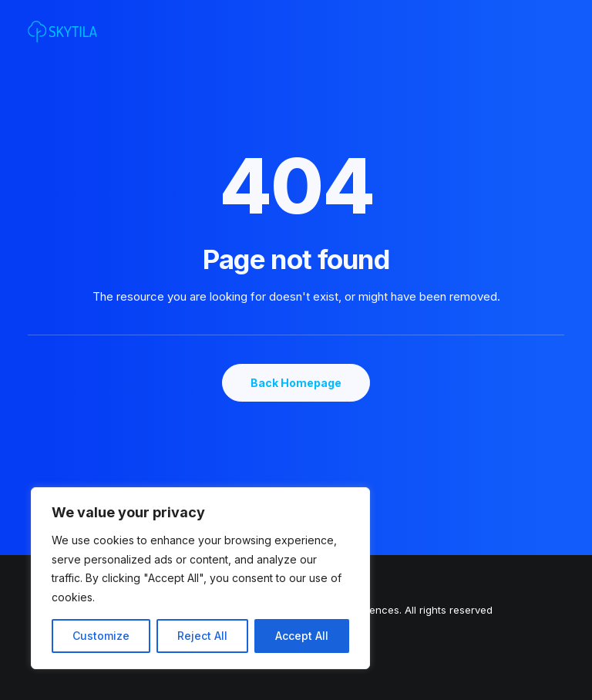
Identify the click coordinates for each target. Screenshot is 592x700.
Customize (101, 636)
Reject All (202, 636)
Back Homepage (296, 383)
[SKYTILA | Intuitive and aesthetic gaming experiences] (62, 32)
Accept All (302, 636)
